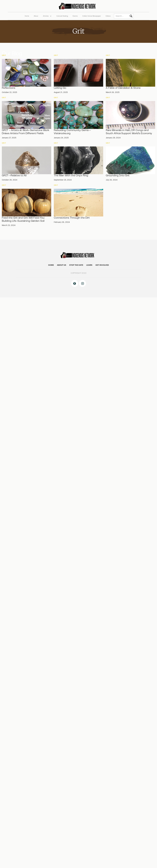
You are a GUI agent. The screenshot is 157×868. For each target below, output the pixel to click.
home (51, 265)
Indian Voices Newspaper (92, 16)
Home (27, 16)
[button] (47, 16)
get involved (102, 265)
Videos (108, 16)
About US (62, 265)
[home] (78, 6)
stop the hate (76, 265)
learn (89, 265)
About (36, 16)
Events (75, 16)
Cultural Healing (62, 16)
